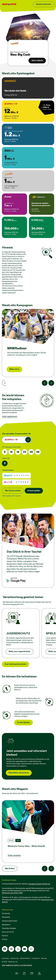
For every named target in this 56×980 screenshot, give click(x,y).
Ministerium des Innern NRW (12, 893)
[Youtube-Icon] (25, 949)
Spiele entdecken (44, 4)
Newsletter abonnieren (19, 773)
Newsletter (6, 917)
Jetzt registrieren (10, 417)
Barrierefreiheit (25, 958)
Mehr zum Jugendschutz (20, 651)
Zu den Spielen (24, 722)
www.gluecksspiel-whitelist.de (39, 884)
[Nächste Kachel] (51, 383)
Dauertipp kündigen (9, 928)
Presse (5, 939)
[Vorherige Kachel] (45, 383)
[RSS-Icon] (31, 949)
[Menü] (17, 973)
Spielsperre (6, 925)
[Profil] (39, 973)
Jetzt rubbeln (37, 61)
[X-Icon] (18, 949)
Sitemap (44, 958)
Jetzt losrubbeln (17, 369)
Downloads (6, 913)
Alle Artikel (10, 869)
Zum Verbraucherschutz (15, 664)
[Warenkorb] (24, 973)
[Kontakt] (32, 973)
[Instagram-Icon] (11, 949)
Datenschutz (15, 958)
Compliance (36, 958)
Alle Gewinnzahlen (13, 491)
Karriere (5, 936)
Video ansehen (14, 855)
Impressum (5, 958)
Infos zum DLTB (8, 932)
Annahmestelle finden (10, 921)
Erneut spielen (34, 491)
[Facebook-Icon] (5, 949)
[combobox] (17, 440)
